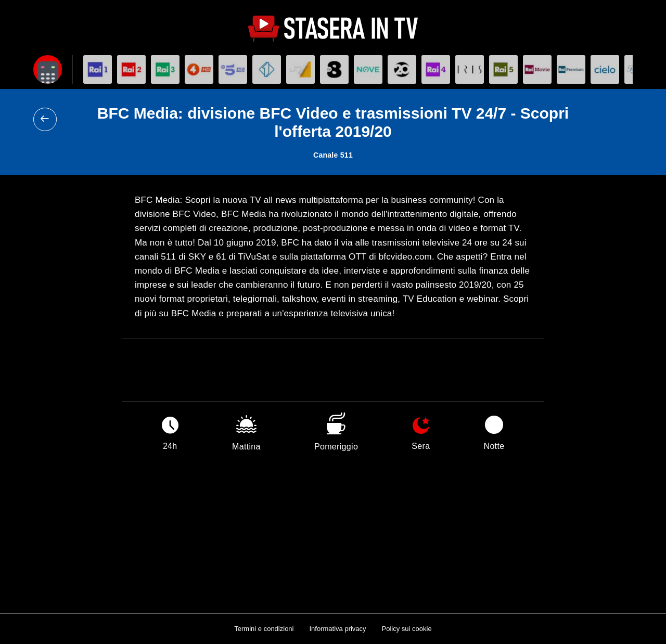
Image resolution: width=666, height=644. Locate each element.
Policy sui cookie (407, 629)
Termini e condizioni (264, 629)
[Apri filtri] (48, 69)
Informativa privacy (337, 629)
